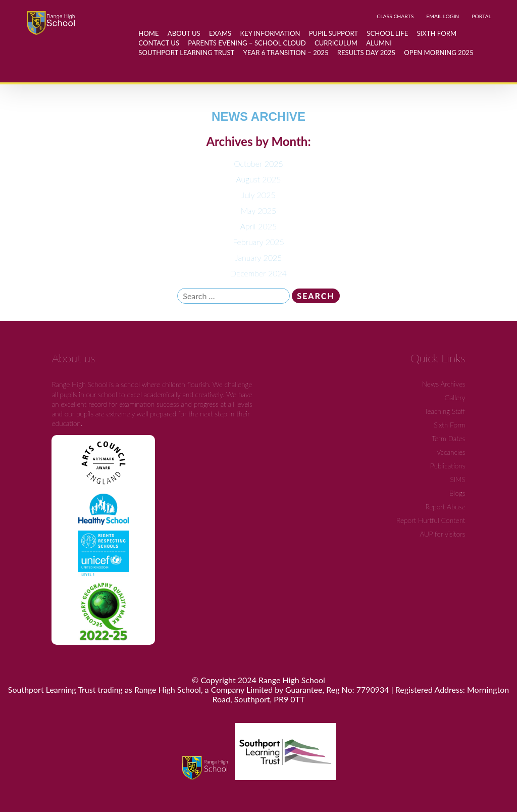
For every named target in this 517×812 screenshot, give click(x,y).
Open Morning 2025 (438, 53)
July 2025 (258, 195)
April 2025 (259, 226)
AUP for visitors (442, 534)
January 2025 (258, 257)
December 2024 (258, 273)
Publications (448, 466)
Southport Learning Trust (186, 53)
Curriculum (336, 43)
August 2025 (259, 179)
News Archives (444, 384)
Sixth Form (449, 425)
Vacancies (451, 452)
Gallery (455, 397)
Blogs (457, 493)
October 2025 (258, 163)
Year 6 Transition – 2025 (286, 53)
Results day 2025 (366, 53)
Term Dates (449, 438)
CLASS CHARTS (395, 16)
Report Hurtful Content (431, 520)
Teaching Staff (445, 411)
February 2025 (258, 242)
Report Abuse (446, 507)
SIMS (457, 479)
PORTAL (481, 16)
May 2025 (259, 210)
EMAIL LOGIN (443, 16)
